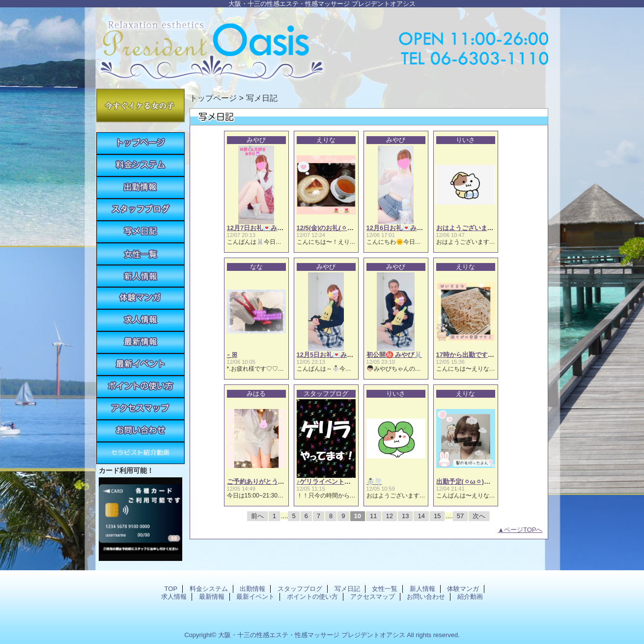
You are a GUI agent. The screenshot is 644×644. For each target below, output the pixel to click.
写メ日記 (140, 232)
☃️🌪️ (374, 482)
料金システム (140, 165)
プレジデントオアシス (322, 45)
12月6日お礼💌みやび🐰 (402, 228)
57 (460, 516)
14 (421, 516)
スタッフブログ (140, 210)
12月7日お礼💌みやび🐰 (263, 228)
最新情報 (140, 342)
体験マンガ (140, 298)
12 (390, 516)
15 (437, 516)
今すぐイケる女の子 (140, 105)
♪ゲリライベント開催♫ (329, 482)
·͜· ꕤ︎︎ (232, 355)
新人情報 (140, 276)
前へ (257, 516)
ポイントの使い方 (140, 387)
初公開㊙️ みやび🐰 (394, 355)
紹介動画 (140, 453)
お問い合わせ (140, 431)
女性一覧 (140, 254)
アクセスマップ (140, 409)
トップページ (213, 98)
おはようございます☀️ (469, 228)
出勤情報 (140, 188)
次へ (479, 516)
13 (405, 516)
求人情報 (140, 320)
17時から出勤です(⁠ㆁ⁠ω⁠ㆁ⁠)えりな (483, 355)
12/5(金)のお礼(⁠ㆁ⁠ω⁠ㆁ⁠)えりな (339, 228)
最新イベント (140, 365)
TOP (140, 143)
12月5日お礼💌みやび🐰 (332, 355)
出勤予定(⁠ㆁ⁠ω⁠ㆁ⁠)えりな (470, 482)
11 (373, 516)
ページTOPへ (523, 530)
